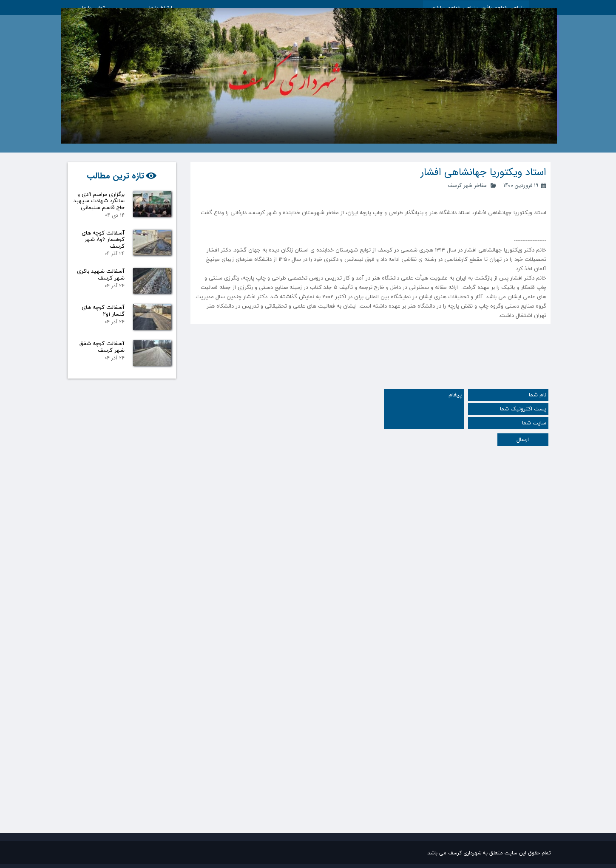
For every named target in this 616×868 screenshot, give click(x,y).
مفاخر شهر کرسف (467, 185)
